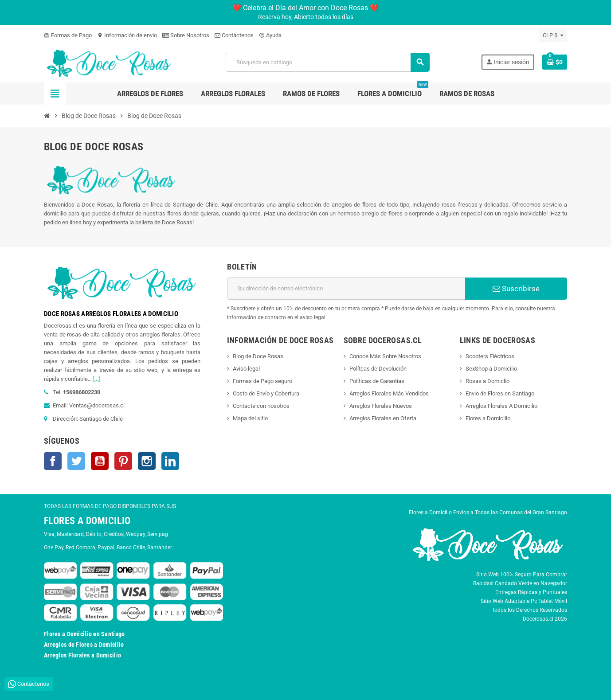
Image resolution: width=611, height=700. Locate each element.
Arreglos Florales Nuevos (381, 406)
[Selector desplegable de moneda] (553, 35)
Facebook (53, 461)
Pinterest (123, 461)
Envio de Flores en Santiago (500, 393)
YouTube (100, 461)
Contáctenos (234, 35)
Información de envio (127, 35)
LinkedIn (170, 461)
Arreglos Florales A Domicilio (501, 406)
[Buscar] (328, 62)
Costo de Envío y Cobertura (266, 393)
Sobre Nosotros (186, 35)
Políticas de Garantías (377, 381)
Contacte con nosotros (261, 406)
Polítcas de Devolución (378, 369)
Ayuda (270, 35)
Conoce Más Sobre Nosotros (385, 356)
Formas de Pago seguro (262, 381)
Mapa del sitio (250, 418)
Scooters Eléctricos (490, 356)
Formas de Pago (68, 35)
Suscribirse (516, 289)
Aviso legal (246, 369)
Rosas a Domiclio (488, 381)
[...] (96, 379)
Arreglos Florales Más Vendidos (389, 393)
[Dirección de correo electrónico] (346, 289)
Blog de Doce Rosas (258, 356)
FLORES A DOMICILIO (87, 521)
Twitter (76, 461)
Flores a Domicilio (488, 418)
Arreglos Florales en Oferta (383, 418)
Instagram (147, 461)
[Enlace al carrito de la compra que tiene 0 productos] (555, 62)
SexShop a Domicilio (491, 369)
